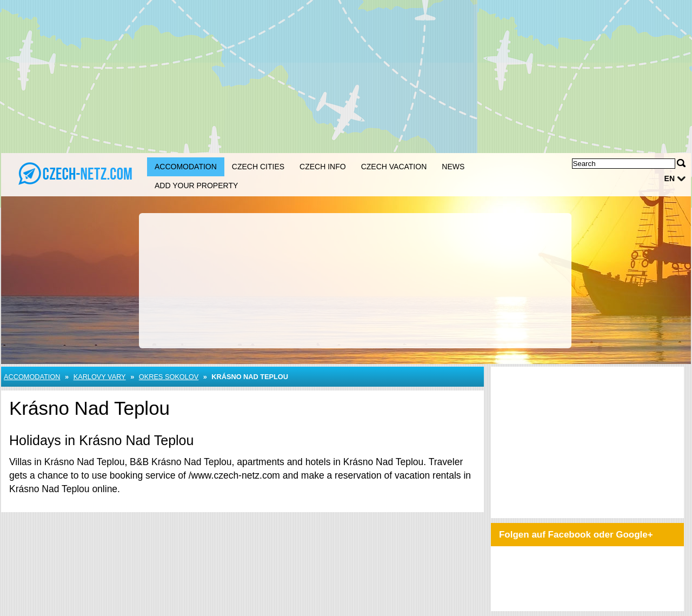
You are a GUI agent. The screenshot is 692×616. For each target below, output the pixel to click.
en (670, 178)
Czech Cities (258, 167)
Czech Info (323, 167)
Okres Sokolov (169, 377)
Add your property (196, 186)
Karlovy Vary (100, 377)
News (453, 167)
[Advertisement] (346, 76)
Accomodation (186, 167)
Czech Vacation (394, 167)
